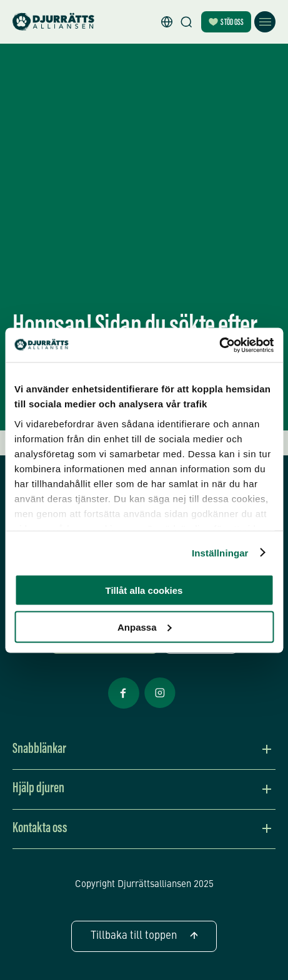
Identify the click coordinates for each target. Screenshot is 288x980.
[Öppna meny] (265, 22)
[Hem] (53, 22)
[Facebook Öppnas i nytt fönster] (124, 707)
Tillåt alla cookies (144, 590)
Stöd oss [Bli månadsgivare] (226, 23)
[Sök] (186, 22)
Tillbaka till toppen (144, 936)
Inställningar (220, 552)
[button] (167, 22)
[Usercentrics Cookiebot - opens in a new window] (219, 345)
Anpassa (145, 627)
